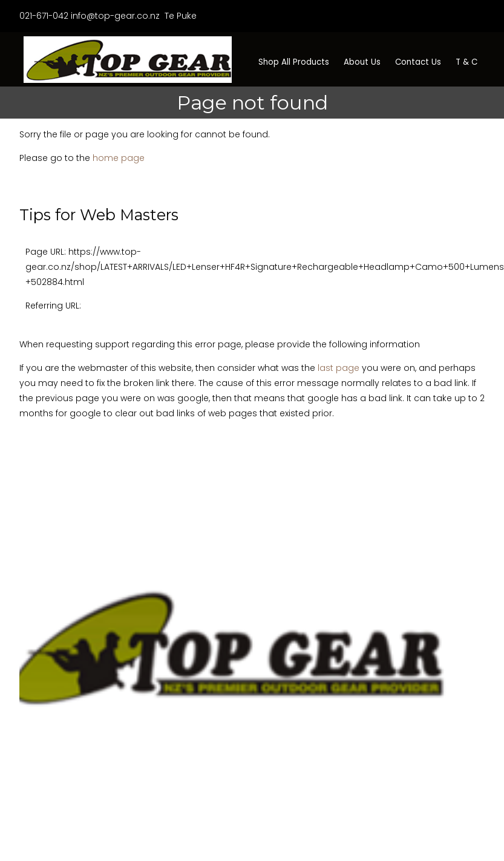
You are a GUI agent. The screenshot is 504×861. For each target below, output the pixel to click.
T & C (466, 62)
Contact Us (418, 62)
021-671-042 (44, 16)
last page (339, 368)
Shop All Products (294, 62)
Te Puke (179, 16)
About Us (362, 62)
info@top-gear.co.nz (115, 16)
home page (119, 158)
